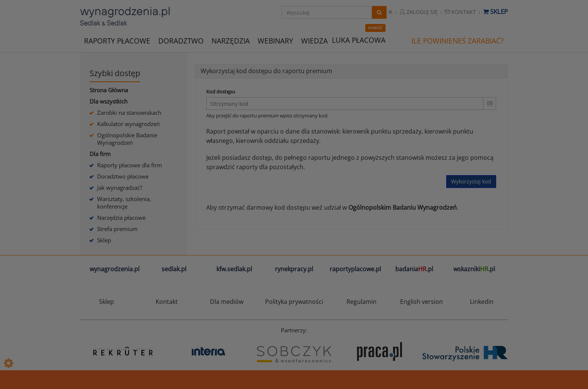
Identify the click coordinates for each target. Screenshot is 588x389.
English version (421, 302)
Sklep (495, 11)
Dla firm (100, 154)
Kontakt (460, 12)
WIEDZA (314, 41)
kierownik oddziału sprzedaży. (278, 141)
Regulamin (361, 302)
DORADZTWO (181, 41)
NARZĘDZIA (231, 40)
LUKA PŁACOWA (359, 40)
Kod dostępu (221, 92)
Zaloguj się (419, 12)
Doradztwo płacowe (123, 176)
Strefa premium (117, 229)
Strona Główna (109, 90)
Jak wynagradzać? (120, 188)
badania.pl (414, 269)
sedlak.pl (174, 269)
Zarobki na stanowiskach (129, 113)
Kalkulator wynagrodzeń (128, 124)
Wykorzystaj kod (471, 181)
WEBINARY (275, 40)
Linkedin (482, 302)
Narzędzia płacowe (121, 218)
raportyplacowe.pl (355, 269)
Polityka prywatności (294, 302)
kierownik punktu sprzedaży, (383, 131)
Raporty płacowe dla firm (130, 165)
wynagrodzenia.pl (115, 269)
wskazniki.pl (474, 269)
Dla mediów (227, 302)
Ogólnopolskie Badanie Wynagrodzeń (127, 139)
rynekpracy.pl (294, 269)
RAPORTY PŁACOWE (117, 40)
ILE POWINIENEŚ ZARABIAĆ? (457, 41)
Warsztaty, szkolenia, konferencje (124, 203)
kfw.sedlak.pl (234, 269)
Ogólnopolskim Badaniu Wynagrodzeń (403, 207)
